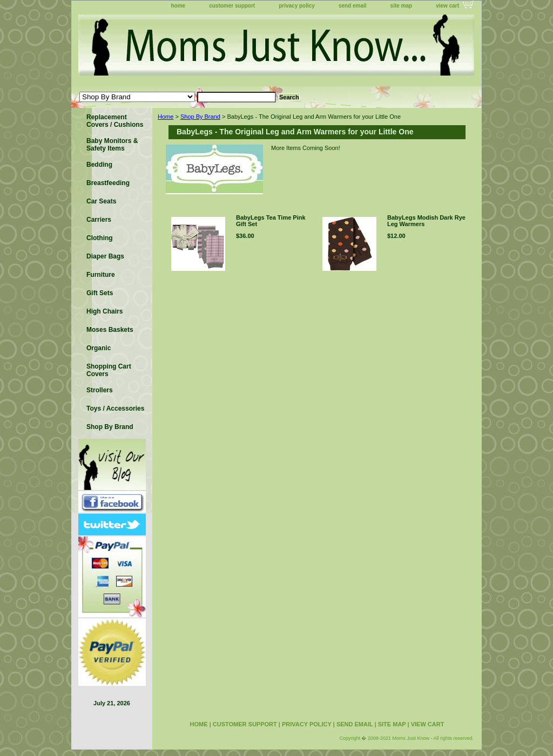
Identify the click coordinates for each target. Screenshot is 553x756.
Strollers (100, 390)
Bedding (99, 165)
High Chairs (104, 311)
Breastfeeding (108, 183)
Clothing (100, 238)
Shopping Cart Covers (109, 370)
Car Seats (101, 201)
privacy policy (297, 6)
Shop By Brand (200, 117)
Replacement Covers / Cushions (115, 121)
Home (166, 117)
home (178, 6)
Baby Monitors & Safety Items (112, 145)
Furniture (101, 275)
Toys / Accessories (115, 408)
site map (402, 6)
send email (353, 6)
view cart (447, 6)
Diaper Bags (105, 256)
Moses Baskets (110, 330)
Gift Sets (100, 293)
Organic (99, 348)
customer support (232, 6)
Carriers (99, 220)
